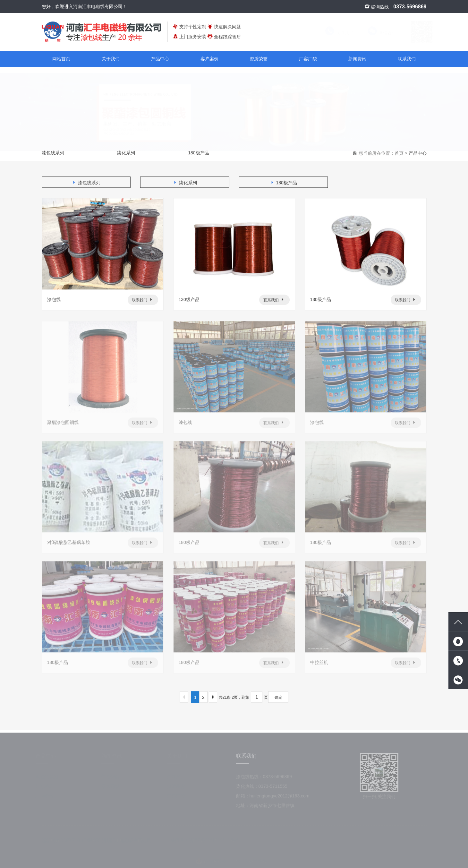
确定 (278, 698)
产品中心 (160, 59)
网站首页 (61, 59)
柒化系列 (126, 153)
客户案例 (209, 59)
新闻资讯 (357, 59)
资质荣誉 (259, 59)
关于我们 (111, 59)
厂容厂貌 (308, 59)
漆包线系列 (53, 153)
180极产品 (198, 153)
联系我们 (333, 33)
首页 (399, 153)
